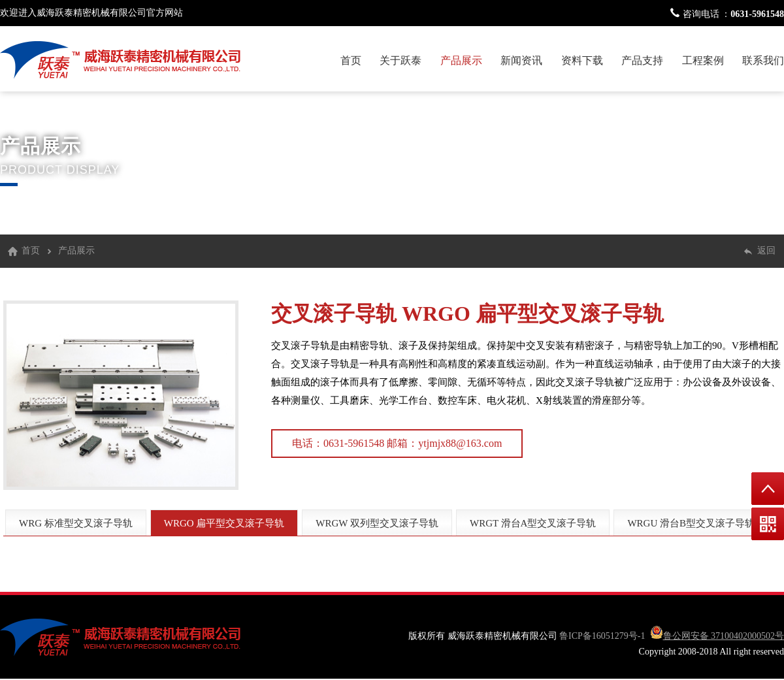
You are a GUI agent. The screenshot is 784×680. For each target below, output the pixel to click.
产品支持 (642, 60)
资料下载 (582, 60)
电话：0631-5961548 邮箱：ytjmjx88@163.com (397, 443)
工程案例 (703, 60)
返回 (766, 251)
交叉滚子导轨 (334, 314)
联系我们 (763, 60)
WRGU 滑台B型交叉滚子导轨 (691, 523)
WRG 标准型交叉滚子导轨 (76, 523)
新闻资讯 (521, 60)
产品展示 (461, 60)
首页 (351, 60)
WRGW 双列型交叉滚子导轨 (377, 523)
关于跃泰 (400, 60)
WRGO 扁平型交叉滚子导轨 (533, 314)
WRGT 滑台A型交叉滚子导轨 (533, 523)
